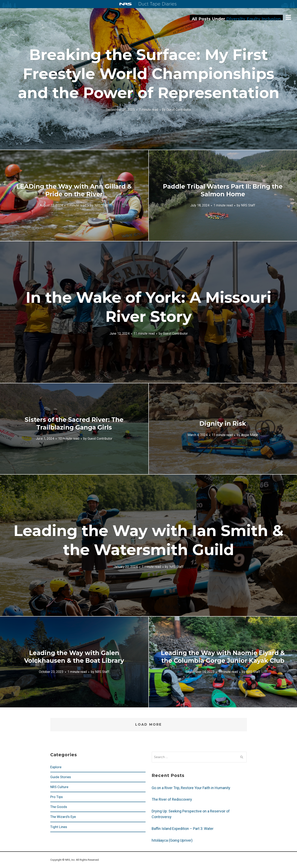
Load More (148, 725)
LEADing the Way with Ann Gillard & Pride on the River (74, 190)
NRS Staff (102, 205)
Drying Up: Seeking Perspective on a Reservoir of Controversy (191, 814)
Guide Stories (61, 777)
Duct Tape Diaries (156, 4)
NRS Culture (59, 787)
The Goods (59, 807)
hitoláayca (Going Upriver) (172, 840)
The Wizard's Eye (63, 817)
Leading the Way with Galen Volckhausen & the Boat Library (74, 657)
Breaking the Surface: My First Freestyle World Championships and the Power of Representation (149, 74)
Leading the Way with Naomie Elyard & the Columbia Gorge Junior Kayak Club (223, 657)
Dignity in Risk (223, 424)
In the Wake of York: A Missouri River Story (149, 307)
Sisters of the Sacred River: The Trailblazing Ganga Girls (74, 424)
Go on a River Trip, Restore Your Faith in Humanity (191, 788)
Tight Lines (59, 827)
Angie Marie (250, 435)
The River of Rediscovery (172, 799)
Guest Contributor (179, 110)
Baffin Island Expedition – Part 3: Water (183, 829)
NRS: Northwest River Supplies (126, 4)
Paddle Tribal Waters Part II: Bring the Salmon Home (223, 190)
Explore (56, 767)
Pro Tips (57, 797)
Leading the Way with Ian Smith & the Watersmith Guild (148, 540)
